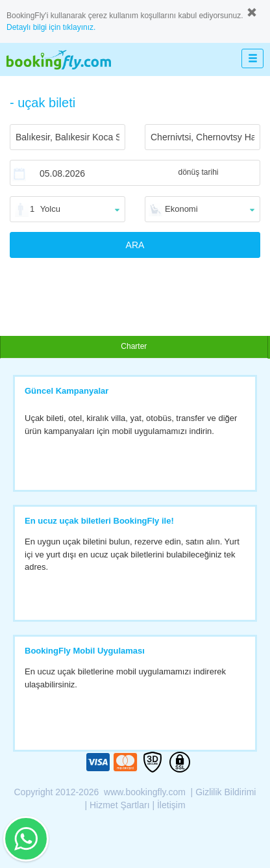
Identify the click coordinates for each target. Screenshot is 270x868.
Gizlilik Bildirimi (226, 792)
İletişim (171, 805)
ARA (135, 245)
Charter (134, 346)
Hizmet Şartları (120, 805)
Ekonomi (181, 209)
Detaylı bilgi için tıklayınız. (51, 27)
